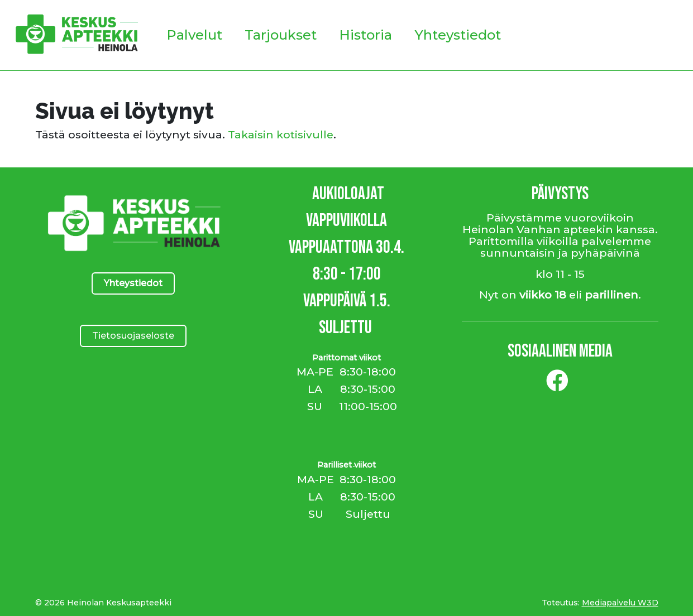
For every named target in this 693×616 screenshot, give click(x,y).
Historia (365, 35)
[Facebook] (557, 385)
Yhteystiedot (458, 35)
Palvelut (194, 35)
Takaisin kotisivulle (281, 134)
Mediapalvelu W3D (620, 603)
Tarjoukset (281, 35)
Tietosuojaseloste (133, 336)
